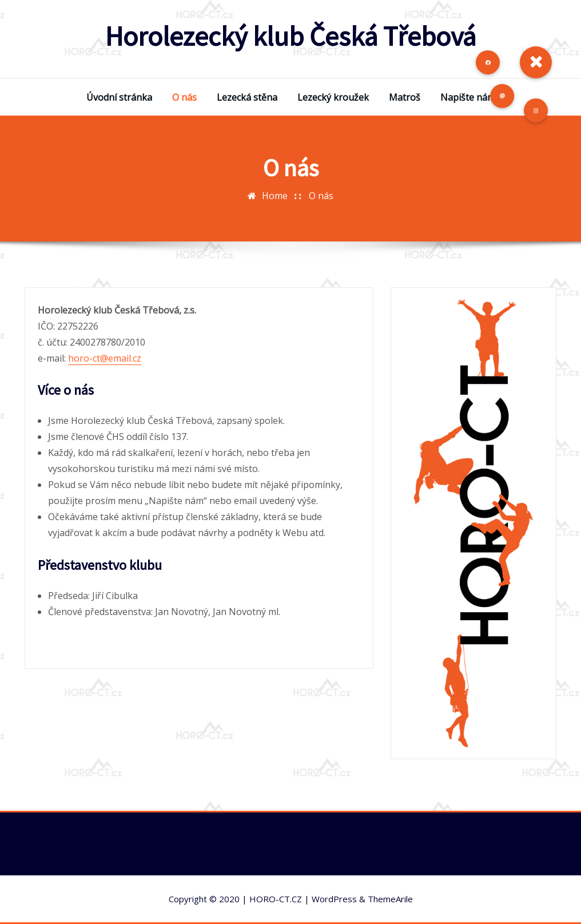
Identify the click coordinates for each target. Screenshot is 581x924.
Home (275, 196)
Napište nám (468, 97)
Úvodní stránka (119, 97)
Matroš (405, 97)
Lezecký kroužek (333, 97)
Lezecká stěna (247, 97)
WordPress (334, 899)
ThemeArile (390, 899)
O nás (184, 97)
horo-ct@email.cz (105, 358)
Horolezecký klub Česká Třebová (290, 36)
